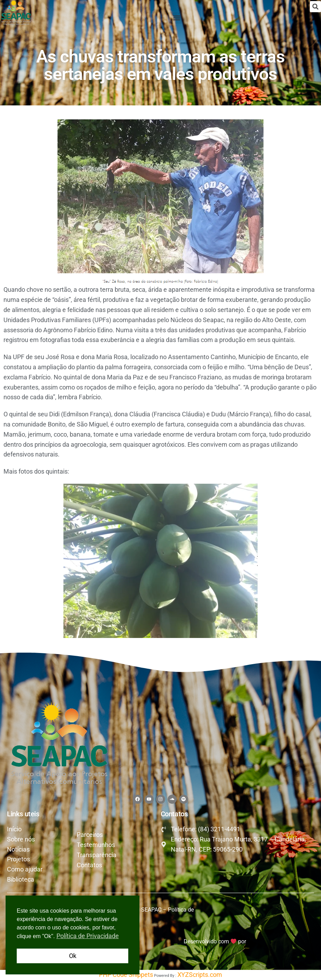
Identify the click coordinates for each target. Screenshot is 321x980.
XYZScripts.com (200, 975)
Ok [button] (73, 956)
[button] (315, 7)
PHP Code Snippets (126, 975)
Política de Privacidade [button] (88, 936)
